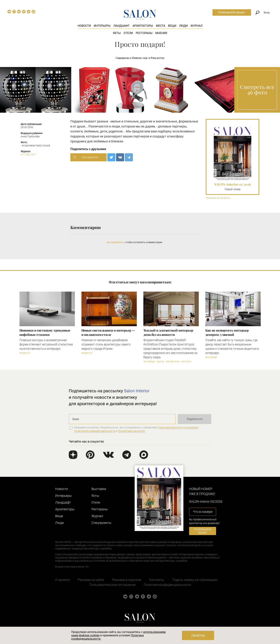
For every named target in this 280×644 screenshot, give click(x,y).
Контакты (157, 580)
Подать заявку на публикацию (195, 580)
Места (161, 26)
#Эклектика (173, 362)
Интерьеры (102, 26)
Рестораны (144, 33)
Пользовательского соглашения (178, 427)
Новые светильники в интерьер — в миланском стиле (108, 332)
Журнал (197, 26)
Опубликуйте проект (232, 12)
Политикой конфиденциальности (95, 431)
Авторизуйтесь (115, 242)
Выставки (99, 489)
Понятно (198, 636)
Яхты (117, 33)
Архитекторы (143, 26)
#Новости (25, 353)
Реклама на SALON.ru (218, 198)
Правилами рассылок (132, 431)
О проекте (62, 580)
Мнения (161, 33)
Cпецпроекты (101, 523)
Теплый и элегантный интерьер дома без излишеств (168, 332)
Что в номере (203, 512)
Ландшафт (122, 26)
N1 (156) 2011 (29, 155)
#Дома (161, 362)
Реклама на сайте (91, 580)
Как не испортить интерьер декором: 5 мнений (227, 332)
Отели (128, 33)
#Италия (186, 362)
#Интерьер (149, 362)
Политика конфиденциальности (167, 585)
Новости (84, 26)
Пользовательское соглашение (112, 585)
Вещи (172, 26)
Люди (183, 26)
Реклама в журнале (127, 580)
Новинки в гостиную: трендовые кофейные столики (45, 332)
